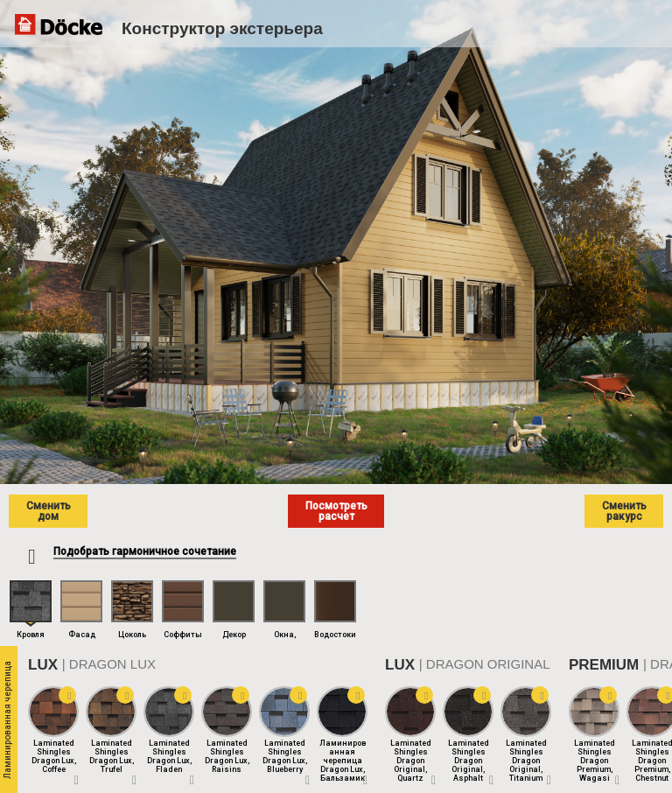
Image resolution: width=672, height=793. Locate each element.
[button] (67, 695)
